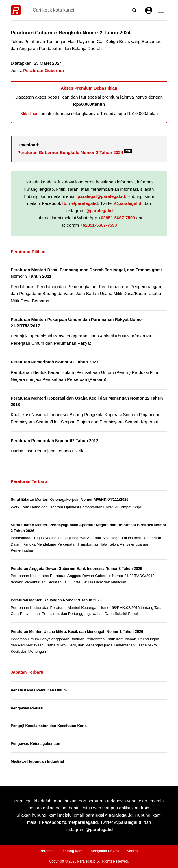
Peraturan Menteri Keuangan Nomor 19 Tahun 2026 (56, 600)
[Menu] (161, 10)
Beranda (47, 851)
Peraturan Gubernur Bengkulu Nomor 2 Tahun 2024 (75, 152)
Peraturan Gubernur (44, 70)
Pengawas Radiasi (27, 708)
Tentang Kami (72, 851)
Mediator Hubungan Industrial (37, 761)
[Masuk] (149, 10)
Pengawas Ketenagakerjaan (35, 744)
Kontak (132, 851)
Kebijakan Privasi (105, 851)
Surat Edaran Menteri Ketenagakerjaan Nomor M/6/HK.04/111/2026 (70, 499)
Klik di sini (30, 113)
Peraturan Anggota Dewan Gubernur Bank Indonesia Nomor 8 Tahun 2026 (76, 569)
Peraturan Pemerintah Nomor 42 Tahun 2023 (54, 362)
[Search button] (134, 10)
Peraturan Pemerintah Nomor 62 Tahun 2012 (54, 441)
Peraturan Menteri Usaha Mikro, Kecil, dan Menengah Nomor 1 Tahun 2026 (77, 631)
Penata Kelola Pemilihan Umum (39, 690)
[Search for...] (79, 10)
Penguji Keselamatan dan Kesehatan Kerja (49, 726)
